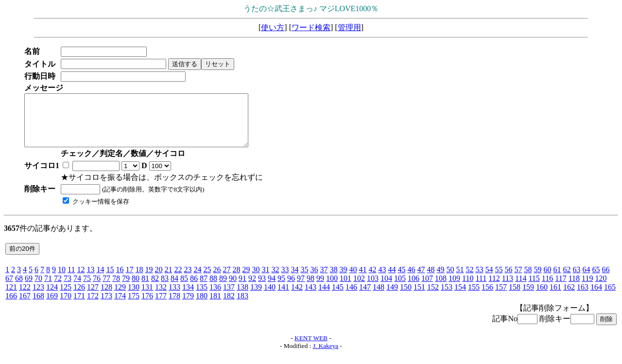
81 (145, 288)
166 (11, 306)
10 (62, 280)
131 (147, 297)
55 (499, 280)
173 (106, 306)
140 (270, 297)
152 (433, 297)
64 (586, 280)
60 (547, 280)
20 (158, 280)
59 (537, 280)
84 (174, 288)
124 (52, 297)
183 (242, 306)
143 (311, 297)
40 (353, 280)
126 (79, 297)
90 (233, 288)
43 (382, 280)
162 (569, 297)
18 (139, 280)
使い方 (273, 27)
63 (576, 280)
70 (38, 288)
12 (81, 280)
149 (392, 297)
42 (372, 280)
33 (285, 280)
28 (236, 280)
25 (207, 280)
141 (283, 297)
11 (71, 280)
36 (314, 280)
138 (242, 297)
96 (291, 288)
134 (188, 297)
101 (346, 288)
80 (136, 288)
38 (333, 280)
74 (77, 288)
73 (68, 288)
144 (324, 297)
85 (184, 288)
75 (87, 288)
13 (90, 280)
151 (419, 297)
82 (155, 288)
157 (501, 297)
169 (52, 306)
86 (194, 288)
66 (605, 280)
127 (93, 297)
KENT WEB (311, 348)
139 (256, 297)
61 (557, 280)
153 (447, 297)
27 (226, 280)
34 (294, 280)
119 (587, 288)
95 (281, 288)
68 (19, 288)
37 (324, 280)
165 (610, 297)
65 (596, 280)
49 (440, 280)
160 (542, 297)
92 (252, 288)
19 (149, 280)
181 (215, 306)
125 (66, 297)
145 (338, 297)
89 (223, 288)
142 (297, 297)
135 (202, 297)
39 (343, 280)
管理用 (349, 27)
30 (256, 280)
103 (373, 288)
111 (481, 288)
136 (215, 297)
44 (392, 280)
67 (9, 288)
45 (401, 280)
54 (489, 280)
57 (518, 280)
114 (521, 288)
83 (165, 288)
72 (58, 288)
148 (379, 297)
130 (134, 297)
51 (460, 280)
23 (188, 280)
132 (161, 297)
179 (188, 306)
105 (400, 288)
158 (515, 297)
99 (320, 288)
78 (116, 288)
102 (359, 288)
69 (29, 288)
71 (48, 288)
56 (508, 280)
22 (178, 280)
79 (126, 288)
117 (561, 288)
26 (217, 280)
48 (431, 280)
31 (265, 280)
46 (411, 280)
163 (583, 297)
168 (38, 306)
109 (454, 288)
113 (508, 288)
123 (38, 297)
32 (275, 280)
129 (120, 297)
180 (202, 306)
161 (555, 297)
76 (97, 288)
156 (487, 297)
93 (262, 288)
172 (93, 306)
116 (547, 288)
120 (601, 288)
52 (469, 280)
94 (272, 288)
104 (386, 288)
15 (110, 280)
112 (494, 288)
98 (311, 288)
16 (120, 280)
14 (100, 280)
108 (441, 288)
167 (25, 306)
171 (79, 306)
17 (129, 280)
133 (174, 297)
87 (204, 288)
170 (66, 306)
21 (168, 280)
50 (450, 280)
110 (468, 288)
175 (134, 306)
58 (528, 280)
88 (213, 288)
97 (301, 288)
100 (332, 288)
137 (229, 297)
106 (414, 288)
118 (574, 288)
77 (106, 288)
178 (174, 306)
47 (421, 280)
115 (534, 288)
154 (460, 297)
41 (363, 280)
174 (120, 306)
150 (406, 297)
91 (242, 288)
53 (479, 280)
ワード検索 (311, 27)
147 (365, 297)
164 (596, 297)
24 (197, 280)
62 (567, 280)
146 (351, 297)
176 (147, 306)
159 (528, 297)
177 (161, 306)
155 (474, 297)
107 (427, 288)
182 (229, 306)
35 (304, 280)
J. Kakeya (326, 356)
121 (11, 297)
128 (106, 297)
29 (246, 280)
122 (25, 297)
